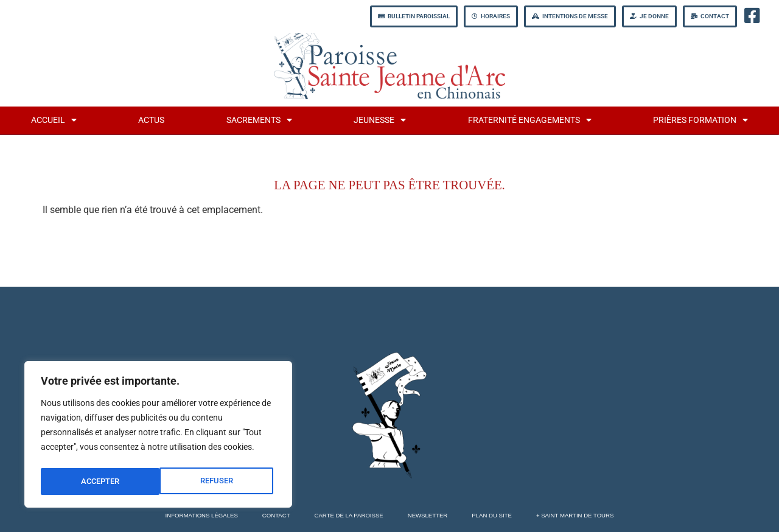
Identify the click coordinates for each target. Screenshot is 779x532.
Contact (276, 515)
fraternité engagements (530, 120)
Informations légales (202, 515)
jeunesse (380, 120)
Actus (151, 120)
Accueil (54, 120)
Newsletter (428, 515)
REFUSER (96, 481)
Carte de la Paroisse (349, 515)
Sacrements (259, 120)
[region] (158, 436)
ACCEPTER (217, 481)
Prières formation (700, 120)
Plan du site (492, 515)
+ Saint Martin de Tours (575, 515)
